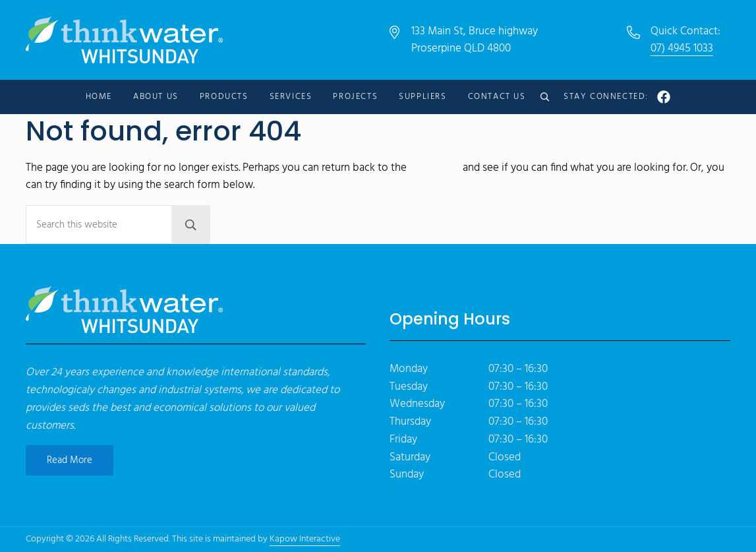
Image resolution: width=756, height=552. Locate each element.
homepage (435, 168)
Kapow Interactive (305, 539)
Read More (70, 460)
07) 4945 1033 (682, 48)
